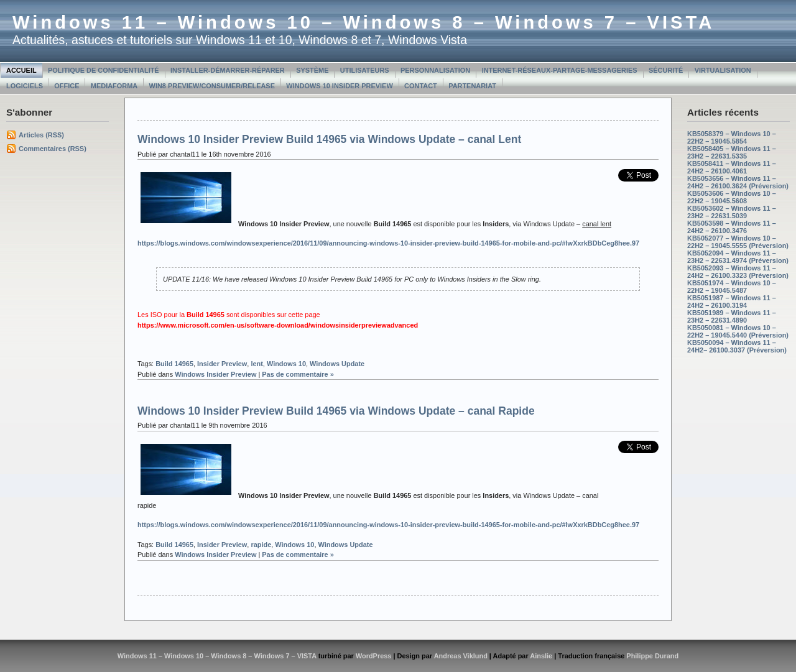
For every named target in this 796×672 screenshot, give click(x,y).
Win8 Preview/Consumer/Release (212, 86)
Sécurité (666, 70)
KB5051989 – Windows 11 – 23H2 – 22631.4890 (732, 316)
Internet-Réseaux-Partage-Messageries (560, 70)
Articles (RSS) (41, 135)
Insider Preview (222, 364)
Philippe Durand (652, 656)
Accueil (21, 70)
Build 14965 (174, 364)
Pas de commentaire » (298, 374)
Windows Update (337, 364)
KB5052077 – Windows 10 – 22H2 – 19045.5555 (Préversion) (738, 242)
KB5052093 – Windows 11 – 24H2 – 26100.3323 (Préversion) (738, 272)
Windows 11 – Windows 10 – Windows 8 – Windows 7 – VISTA (363, 22)
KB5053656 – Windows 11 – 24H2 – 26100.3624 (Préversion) (738, 182)
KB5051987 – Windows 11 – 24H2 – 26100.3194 (732, 301)
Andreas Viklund (461, 656)
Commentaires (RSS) (53, 149)
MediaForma (114, 86)
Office (67, 86)
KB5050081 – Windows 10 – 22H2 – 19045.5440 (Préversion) (738, 331)
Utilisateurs (365, 70)
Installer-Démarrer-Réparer (228, 70)
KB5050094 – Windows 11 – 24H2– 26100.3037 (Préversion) (737, 346)
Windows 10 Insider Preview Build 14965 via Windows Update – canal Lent (329, 139)
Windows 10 (286, 364)
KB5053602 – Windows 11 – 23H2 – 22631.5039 (732, 212)
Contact (421, 86)
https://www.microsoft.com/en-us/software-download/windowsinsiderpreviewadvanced (278, 325)
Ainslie (541, 656)
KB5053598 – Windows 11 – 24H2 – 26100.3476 (732, 227)
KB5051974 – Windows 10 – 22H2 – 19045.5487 (732, 287)
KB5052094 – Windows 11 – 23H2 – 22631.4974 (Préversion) (738, 257)
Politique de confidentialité (104, 70)
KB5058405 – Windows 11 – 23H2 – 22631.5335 (732, 152)
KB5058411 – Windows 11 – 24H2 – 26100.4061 (732, 167)
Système (312, 70)
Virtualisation (723, 70)
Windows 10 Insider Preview (339, 86)
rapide (261, 545)
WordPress (374, 656)
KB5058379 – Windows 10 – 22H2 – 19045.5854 (732, 137)
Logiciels (25, 86)
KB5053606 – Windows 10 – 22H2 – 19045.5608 (732, 197)
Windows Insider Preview (215, 374)
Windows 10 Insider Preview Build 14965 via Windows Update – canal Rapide (336, 411)
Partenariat (472, 86)
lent (257, 364)
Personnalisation (435, 70)
